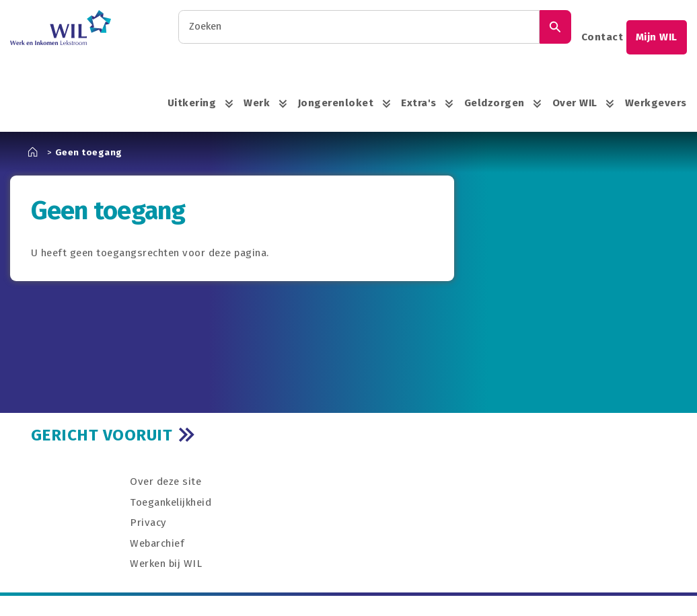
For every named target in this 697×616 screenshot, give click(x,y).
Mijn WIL (657, 37)
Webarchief (157, 543)
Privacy (148, 523)
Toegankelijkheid (171, 502)
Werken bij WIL (166, 564)
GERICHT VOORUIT (102, 435)
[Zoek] (555, 27)
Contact (602, 37)
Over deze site (166, 482)
